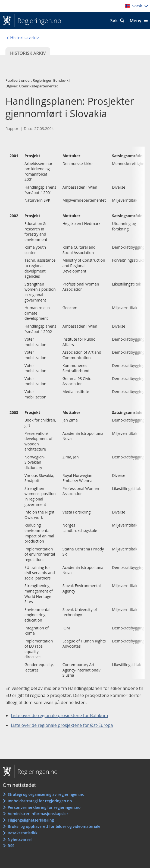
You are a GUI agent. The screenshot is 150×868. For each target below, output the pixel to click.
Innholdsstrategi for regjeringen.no (40, 801)
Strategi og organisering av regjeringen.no (46, 794)
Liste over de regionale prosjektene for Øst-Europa (62, 725)
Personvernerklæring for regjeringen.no (44, 807)
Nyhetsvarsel (20, 839)
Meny (135, 21)
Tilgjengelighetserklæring (31, 820)
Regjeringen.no (38, 21)
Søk (114, 21)
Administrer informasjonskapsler (38, 814)
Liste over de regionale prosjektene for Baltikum (59, 715)
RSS (11, 846)
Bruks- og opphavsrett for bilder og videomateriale (54, 826)
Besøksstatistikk (23, 833)
